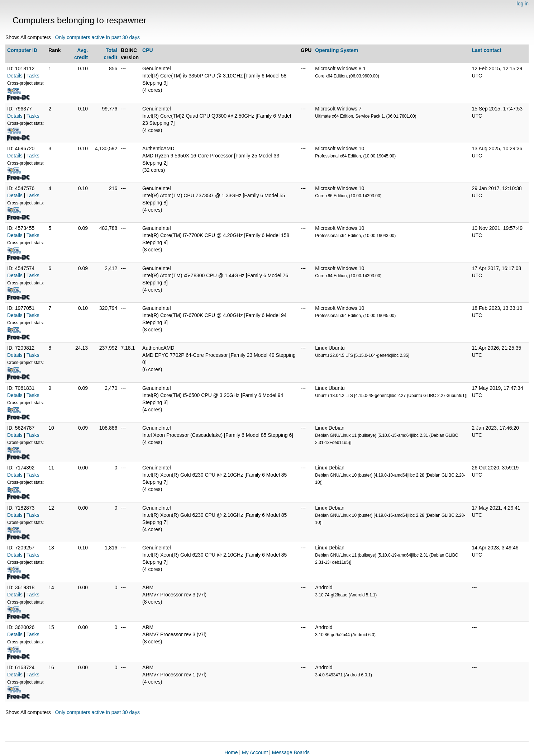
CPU (148, 50)
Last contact (486, 50)
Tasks (33, 76)
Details (15, 76)
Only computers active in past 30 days (98, 37)
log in (523, 4)
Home (231, 752)
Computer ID (22, 50)
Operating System (337, 50)
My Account (255, 752)
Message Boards (291, 752)
